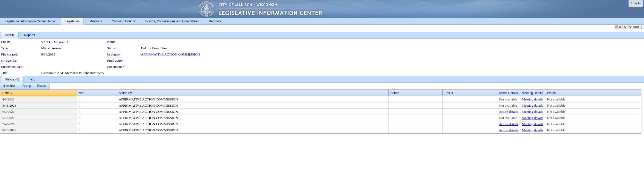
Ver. (82, 93)
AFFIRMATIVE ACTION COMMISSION (171, 54)
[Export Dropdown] (42, 86)
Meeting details (533, 99)
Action (395, 93)
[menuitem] (10, 86)
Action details (508, 112)
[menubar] (25, 86)
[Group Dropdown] (27, 86)
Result (449, 93)
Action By (125, 93)
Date (6, 93)
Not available (508, 99)
